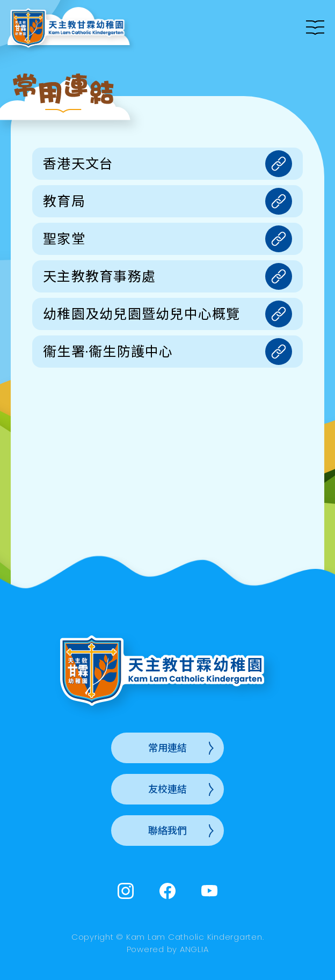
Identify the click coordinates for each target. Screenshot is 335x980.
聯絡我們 (167, 831)
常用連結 (167, 748)
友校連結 (167, 789)
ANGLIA (194, 949)
